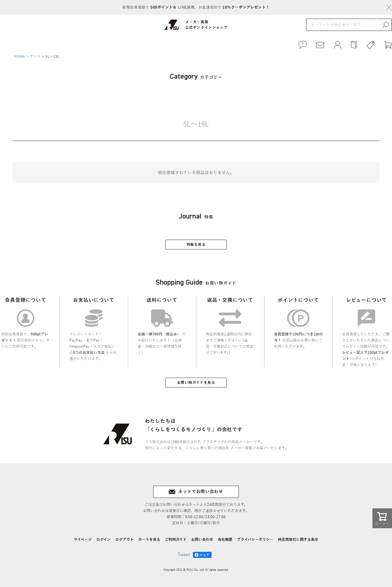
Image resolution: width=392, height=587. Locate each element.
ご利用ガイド (176, 543)
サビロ (35, 59)
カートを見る (149, 543)
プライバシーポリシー (255, 543)
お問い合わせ (202, 543)
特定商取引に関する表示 (298, 543)
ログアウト (124, 543)
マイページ (83, 543)
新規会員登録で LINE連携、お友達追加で (196, 7)
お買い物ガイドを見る (196, 386)
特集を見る (196, 248)
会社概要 (225, 543)
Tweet (184, 558)
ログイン (104, 543)
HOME (20, 59)
